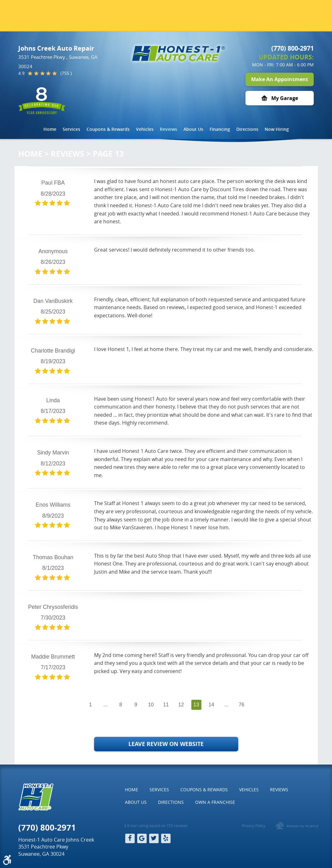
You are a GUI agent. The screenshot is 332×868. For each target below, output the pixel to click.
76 (242, 705)
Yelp (166, 838)
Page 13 (108, 154)
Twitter (154, 838)
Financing (220, 129)
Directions (247, 129)
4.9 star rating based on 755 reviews (156, 826)
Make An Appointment (280, 79)
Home (50, 129)
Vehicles (145, 129)
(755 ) (66, 73)
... (106, 705)
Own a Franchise (215, 802)
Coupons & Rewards (108, 129)
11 (166, 705)
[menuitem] (50, 129)
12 (181, 705)
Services (71, 129)
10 (151, 705)
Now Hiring (277, 129)
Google (142, 838)
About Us (193, 129)
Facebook (130, 838)
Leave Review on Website (166, 744)
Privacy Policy (253, 826)
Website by (297, 826)
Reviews (169, 129)
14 (211, 705)
